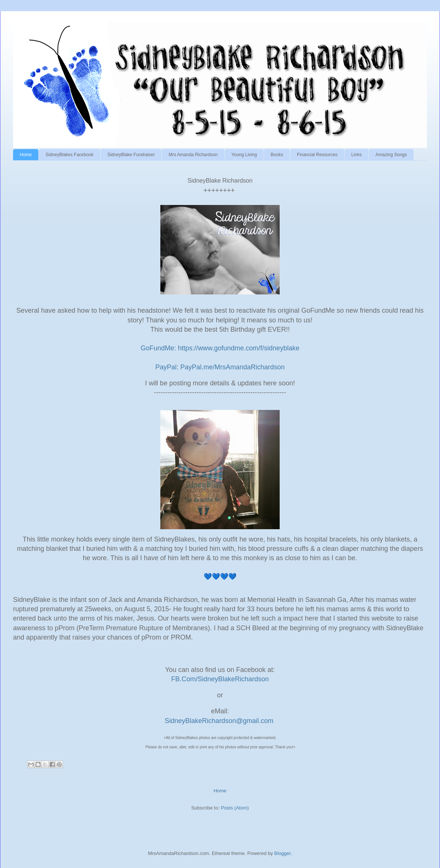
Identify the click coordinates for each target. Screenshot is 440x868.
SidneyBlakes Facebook (70, 155)
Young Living (244, 155)
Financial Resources (317, 155)
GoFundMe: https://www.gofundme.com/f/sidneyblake (220, 348)
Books (277, 155)
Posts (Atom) (235, 808)
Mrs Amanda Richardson (193, 155)
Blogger (283, 853)
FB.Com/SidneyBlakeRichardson (221, 679)
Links (356, 155)
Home (26, 155)
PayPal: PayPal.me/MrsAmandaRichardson (220, 367)
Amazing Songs (391, 155)
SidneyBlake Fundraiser (131, 155)
